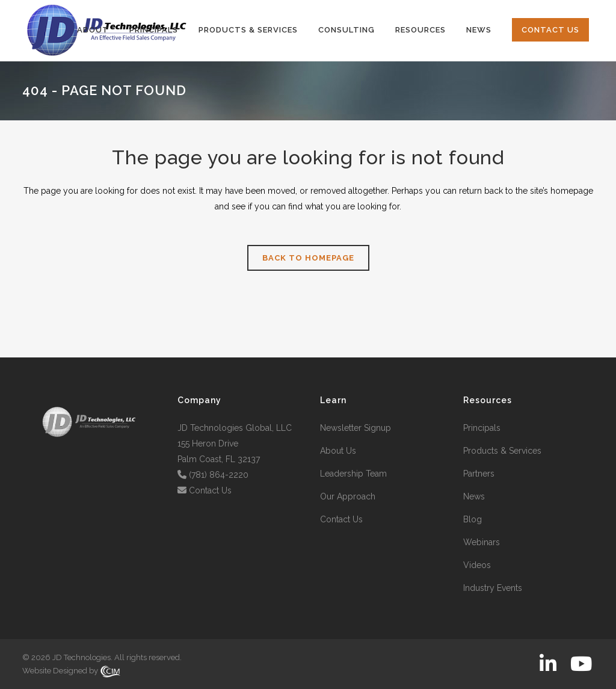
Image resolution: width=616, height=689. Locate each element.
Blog (473, 519)
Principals (482, 428)
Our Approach (348, 496)
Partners (479, 474)
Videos (477, 565)
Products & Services (502, 451)
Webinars (482, 542)
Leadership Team (353, 474)
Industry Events (493, 588)
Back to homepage (308, 258)
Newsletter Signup (356, 428)
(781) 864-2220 (219, 475)
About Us (338, 451)
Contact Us (210, 490)
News (474, 496)
